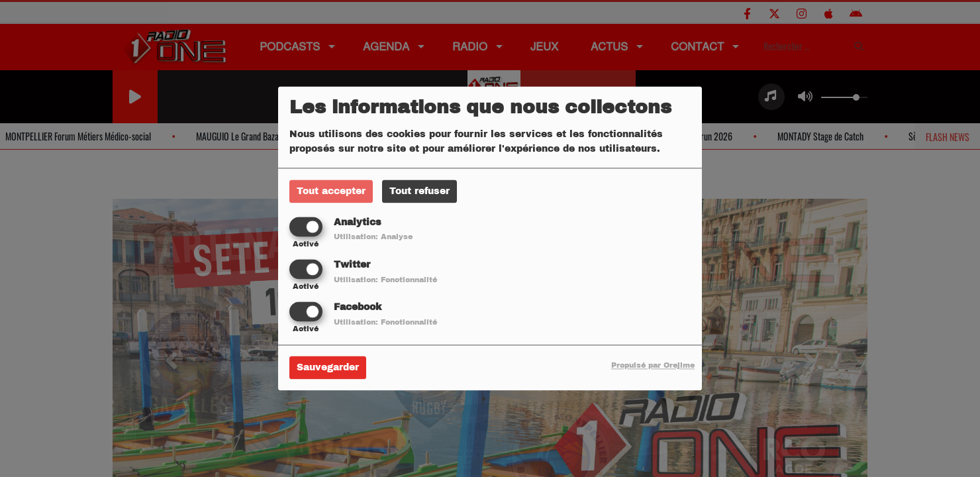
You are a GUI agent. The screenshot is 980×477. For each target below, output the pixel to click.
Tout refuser (419, 191)
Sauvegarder (328, 368)
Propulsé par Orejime (653, 366)
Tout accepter (331, 191)
